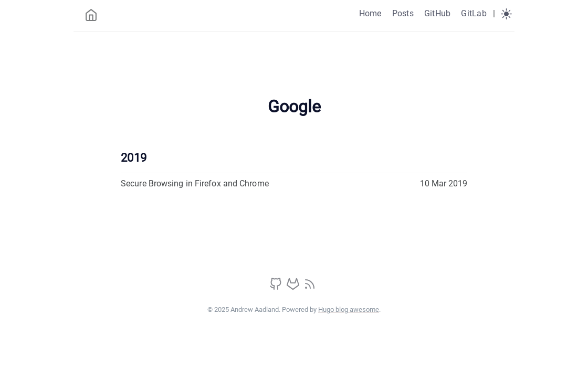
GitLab (474, 13)
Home (370, 13)
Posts (403, 13)
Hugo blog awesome (349, 309)
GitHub (437, 13)
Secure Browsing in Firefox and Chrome (195, 183)
